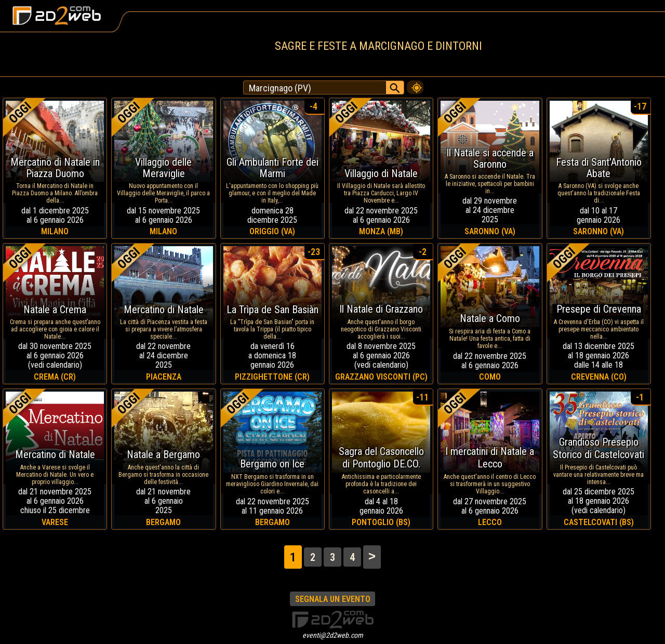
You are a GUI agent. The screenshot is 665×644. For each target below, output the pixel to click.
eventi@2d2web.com (333, 635)
